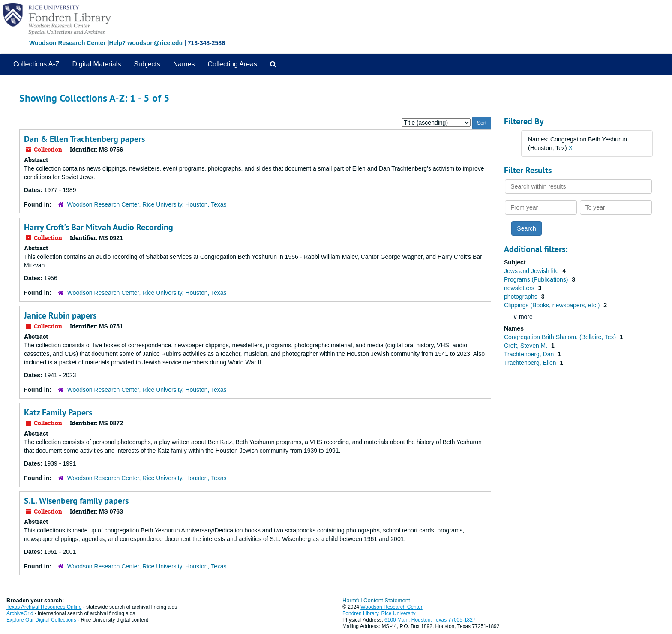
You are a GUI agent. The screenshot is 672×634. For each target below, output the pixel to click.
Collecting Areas (232, 64)
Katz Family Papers (58, 412)
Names (184, 64)
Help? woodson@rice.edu (146, 43)
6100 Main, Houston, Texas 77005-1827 (430, 620)
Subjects (147, 64)
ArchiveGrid (20, 613)
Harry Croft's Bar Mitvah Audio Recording (99, 227)
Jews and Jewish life (532, 271)
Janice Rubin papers (60, 315)
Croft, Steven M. (526, 346)
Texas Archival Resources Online (44, 607)
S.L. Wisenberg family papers (76, 501)
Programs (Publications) (537, 279)
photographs (522, 297)
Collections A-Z (36, 64)
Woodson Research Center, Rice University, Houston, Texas (147, 204)
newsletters (520, 288)
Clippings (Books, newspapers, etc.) (553, 305)
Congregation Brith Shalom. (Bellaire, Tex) (561, 337)
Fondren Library (360, 613)
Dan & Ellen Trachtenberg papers (84, 139)
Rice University (399, 613)
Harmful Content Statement (376, 600)
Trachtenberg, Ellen (531, 363)
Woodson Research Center (67, 43)
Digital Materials (97, 64)
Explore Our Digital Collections (41, 620)
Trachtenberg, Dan (530, 354)
